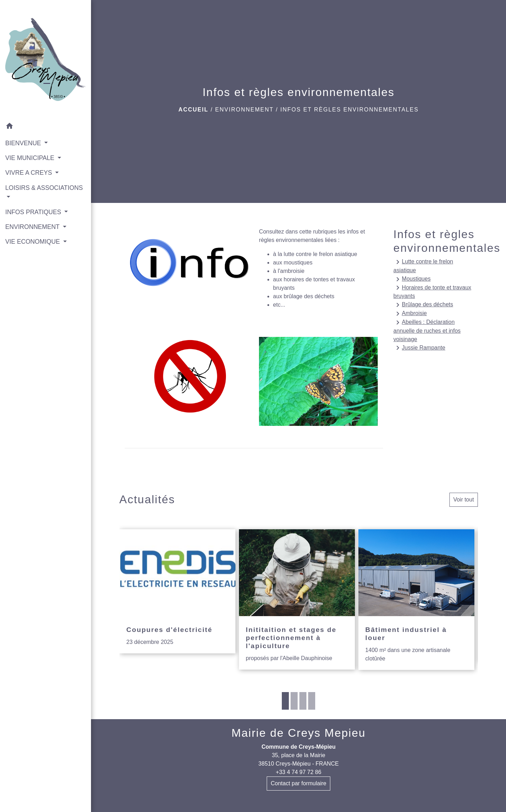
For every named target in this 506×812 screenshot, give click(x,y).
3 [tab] (303, 701)
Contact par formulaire (298, 783)
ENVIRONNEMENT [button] (33, 227)
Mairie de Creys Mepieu (299, 733)
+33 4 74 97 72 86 (299, 772)
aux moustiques (293, 263)
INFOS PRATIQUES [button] (34, 212)
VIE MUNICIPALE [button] (31, 158)
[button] (46, 127)
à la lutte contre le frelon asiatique (315, 254)
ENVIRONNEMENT (244, 110)
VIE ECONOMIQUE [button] (33, 242)
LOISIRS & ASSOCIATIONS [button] (44, 188)
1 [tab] (285, 701)
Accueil (193, 110)
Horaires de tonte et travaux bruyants (432, 291)
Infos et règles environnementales (349, 110)
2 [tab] (294, 701)
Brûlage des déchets (423, 305)
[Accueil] (46, 59)
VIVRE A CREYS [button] (30, 173)
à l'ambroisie (289, 271)
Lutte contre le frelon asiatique (423, 266)
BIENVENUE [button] (24, 143)
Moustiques (412, 279)
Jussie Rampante (420, 348)
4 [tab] (312, 701)
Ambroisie (410, 314)
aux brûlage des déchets (304, 296)
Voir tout (464, 500)
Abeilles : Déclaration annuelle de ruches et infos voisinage (427, 330)
